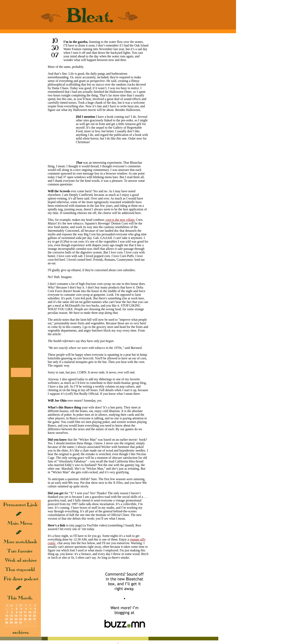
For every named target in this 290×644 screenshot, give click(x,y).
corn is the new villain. (120, 220)
